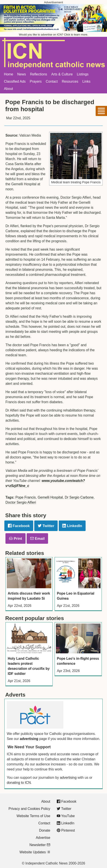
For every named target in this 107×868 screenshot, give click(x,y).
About (8, 89)
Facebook (19, 526)
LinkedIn (72, 526)
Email (37, 539)
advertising (29, 739)
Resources (70, 81)
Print (16, 539)
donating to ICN (19, 783)
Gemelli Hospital (50, 497)
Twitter (46, 526)
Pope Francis (25, 497)
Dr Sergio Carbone (79, 497)
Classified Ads (15, 81)
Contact (52, 81)
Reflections (38, 74)
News (22, 74)
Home (9, 74)
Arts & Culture (62, 74)
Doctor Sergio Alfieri (21, 502)
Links (86, 81)
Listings (83, 74)
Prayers (36, 81)
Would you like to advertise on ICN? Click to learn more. (54, 35)
